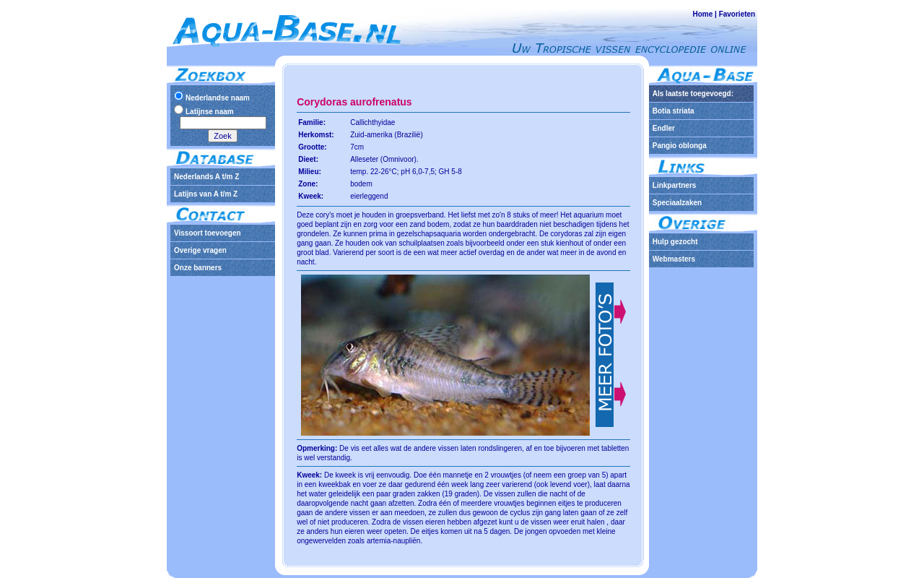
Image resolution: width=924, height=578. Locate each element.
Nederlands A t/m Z (206, 177)
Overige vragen (200, 250)
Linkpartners (675, 185)
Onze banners (198, 268)
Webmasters (674, 259)
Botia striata (674, 111)
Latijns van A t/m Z (206, 194)
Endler (664, 128)
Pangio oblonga (680, 146)
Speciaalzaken (677, 203)
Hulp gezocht (675, 242)
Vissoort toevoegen (208, 233)
